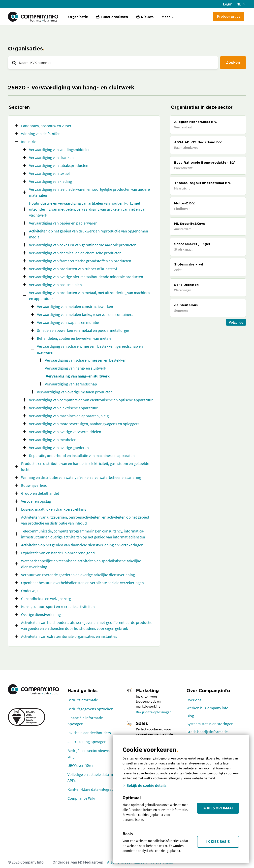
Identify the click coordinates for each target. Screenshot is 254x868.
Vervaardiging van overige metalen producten (75, 392)
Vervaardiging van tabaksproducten (59, 165)
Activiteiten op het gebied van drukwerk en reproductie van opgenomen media (89, 234)
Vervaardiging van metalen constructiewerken (75, 306)
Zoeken (233, 62)
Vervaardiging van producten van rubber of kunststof (73, 269)
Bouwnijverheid (34, 485)
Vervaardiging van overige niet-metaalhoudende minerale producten (86, 277)
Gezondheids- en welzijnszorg (46, 599)
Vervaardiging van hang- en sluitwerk (76, 368)
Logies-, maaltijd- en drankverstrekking (54, 509)
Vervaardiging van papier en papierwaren (63, 223)
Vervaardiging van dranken (51, 157)
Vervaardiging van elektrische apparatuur (63, 408)
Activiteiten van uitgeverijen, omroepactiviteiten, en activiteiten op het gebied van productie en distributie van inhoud (85, 520)
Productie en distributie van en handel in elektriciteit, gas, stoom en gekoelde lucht (85, 466)
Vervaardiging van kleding (50, 181)
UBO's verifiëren (81, 765)
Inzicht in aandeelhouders (89, 733)
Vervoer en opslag (36, 501)
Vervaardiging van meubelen (53, 440)
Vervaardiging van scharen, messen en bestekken (86, 360)
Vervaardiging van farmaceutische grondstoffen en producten (80, 261)
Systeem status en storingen (210, 724)
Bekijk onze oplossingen (154, 712)
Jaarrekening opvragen (87, 742)
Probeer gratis (229, 16)
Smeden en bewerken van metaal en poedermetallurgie (83, 330)
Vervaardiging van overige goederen (59, 448)
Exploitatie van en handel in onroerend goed (58, 553)
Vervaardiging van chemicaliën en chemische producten (75, 253)
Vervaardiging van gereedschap (71, 384)
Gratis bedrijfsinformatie (207, 732)
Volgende (236, 322)
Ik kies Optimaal (218, 808)
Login (228, 4)
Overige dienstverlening (41, 614)
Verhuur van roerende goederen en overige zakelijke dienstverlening (78, 575)
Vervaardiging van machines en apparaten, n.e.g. (69, 416)
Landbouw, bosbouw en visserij (47, 126)
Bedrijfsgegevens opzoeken (90, 709)
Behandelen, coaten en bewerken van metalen (75, 338)
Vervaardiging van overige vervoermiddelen (65, 432)
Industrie (29, 142)
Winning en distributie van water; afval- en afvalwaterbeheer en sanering (81, 477)
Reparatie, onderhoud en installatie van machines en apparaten (82, 455)
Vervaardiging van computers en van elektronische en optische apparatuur (91, 400)
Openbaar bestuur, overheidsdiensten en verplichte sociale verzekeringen (82, 583)
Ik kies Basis (218, 842)
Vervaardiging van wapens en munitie (68, 322)
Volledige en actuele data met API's (92, 777)
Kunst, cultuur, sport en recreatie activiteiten (58, 606)
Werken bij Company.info (207, 708)
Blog (190, 716)
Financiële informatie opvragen (85, 721)
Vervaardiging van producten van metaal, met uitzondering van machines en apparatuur (90, 296)
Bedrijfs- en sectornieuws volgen (89, 754)
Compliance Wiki (81, 798)
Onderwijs (30, 591)
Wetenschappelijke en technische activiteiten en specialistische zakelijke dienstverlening (81, 564)
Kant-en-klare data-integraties (93, 789)
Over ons (194, 700)
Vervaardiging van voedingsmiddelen (60, 150)
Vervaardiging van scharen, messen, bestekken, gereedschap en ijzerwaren (90, 349)
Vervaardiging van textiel (49, 173)
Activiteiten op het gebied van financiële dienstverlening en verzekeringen (82, 545)
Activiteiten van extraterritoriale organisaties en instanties (69, 636)
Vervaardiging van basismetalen (55, 285)
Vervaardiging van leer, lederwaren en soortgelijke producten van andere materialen (89, 192)
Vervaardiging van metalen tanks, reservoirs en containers (85, 314)
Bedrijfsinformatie (83, 700)
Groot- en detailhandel (40, 493)
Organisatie (78, 17)
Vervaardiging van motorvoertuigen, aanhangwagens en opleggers (84, 424)
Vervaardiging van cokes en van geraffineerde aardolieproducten (83, 245)
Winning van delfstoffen (41, 134)
